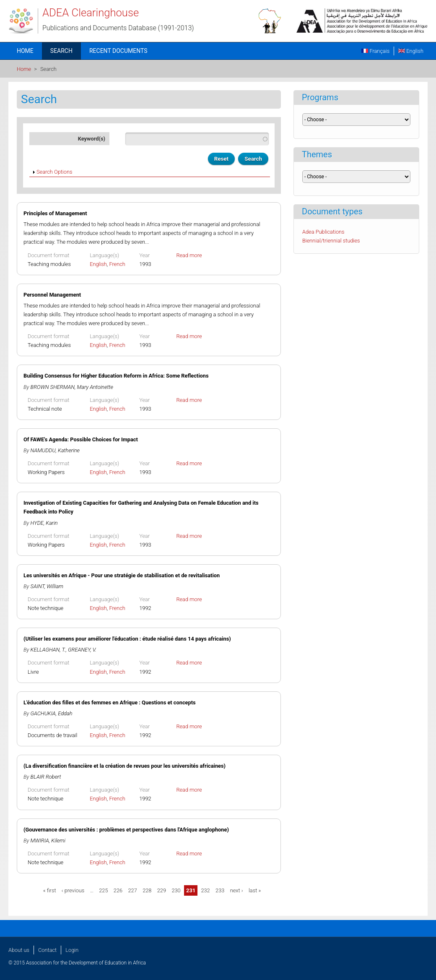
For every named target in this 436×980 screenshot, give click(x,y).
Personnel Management (52, 295)
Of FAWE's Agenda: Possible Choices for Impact (81, 439)
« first (50, 890)
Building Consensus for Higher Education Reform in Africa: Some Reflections (116, 376)
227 (132, 890)
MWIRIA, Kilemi (48, 841)
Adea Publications (323, 232)
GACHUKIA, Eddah (52, 713)
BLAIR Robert (46, 777)
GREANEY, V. (82, 650)
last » (255, 890)
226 (118, 890)
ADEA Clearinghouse (91, 13)
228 (147, 890)
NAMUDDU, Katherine (55, 450)
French (117, 264)
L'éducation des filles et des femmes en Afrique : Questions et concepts (110, 702)
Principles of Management (55, 213)
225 (103, 890)
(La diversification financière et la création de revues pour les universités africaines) (125, 766)
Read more (189, 255)
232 (205, 890)
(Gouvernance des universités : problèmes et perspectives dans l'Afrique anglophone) (126, 830)
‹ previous (73, 890)
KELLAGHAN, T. (48, 650)
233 (220, 890)
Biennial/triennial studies (331, 241)
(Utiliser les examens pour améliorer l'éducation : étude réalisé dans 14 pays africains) (127, 639)
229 (162, 890)
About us (19, 950)
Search (61, 51)
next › (237, 890)
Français (375, 51)
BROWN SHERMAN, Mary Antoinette (72, 387)
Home (25, 51)
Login (72, 950)
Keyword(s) (92, 139)
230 (176, 890)
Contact (47, 950)
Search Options (54, 172)
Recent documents (118, 51)
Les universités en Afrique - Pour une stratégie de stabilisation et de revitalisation (122, 575)
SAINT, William (47, 586)
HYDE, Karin (44, 523)
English (411, 51)
